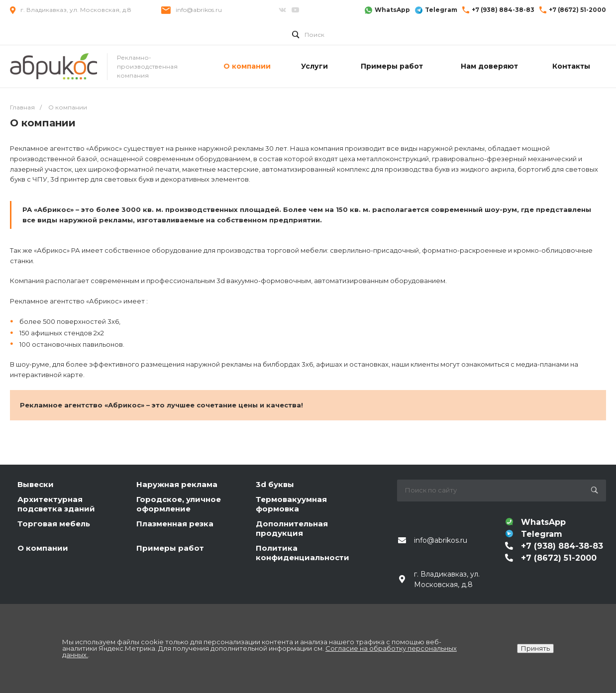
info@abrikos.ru (199, 10)
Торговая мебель (54, 524)
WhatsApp (392, 10)
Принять (535, 648)
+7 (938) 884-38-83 (503, 10)
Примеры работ (170, 548)
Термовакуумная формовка (291, 504)
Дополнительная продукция (292, 529)
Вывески (36, 484)
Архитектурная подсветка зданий (56, 504)
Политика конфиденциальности (303, 553)
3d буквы (275, 484)
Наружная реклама (177, 484)
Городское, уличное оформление (179, 504)
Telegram (441, 10)
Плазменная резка (175, 524)
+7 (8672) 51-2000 (577, 10)
